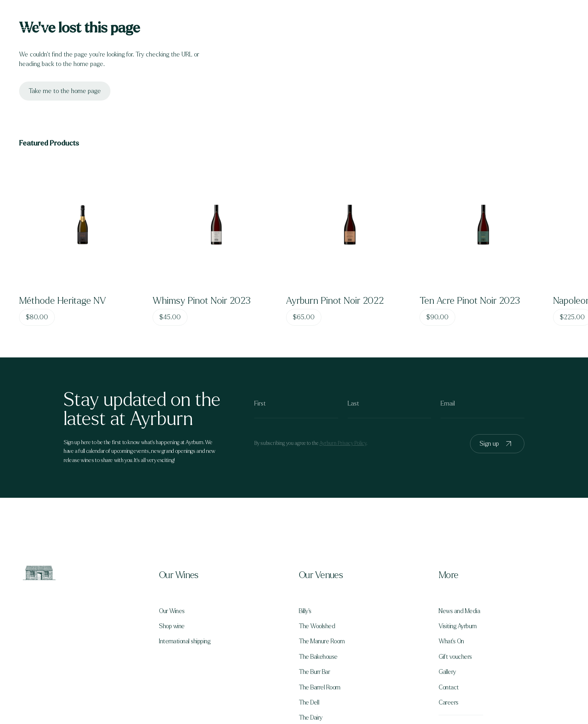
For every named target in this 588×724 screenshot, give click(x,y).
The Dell (309, 703)
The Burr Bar (314, 672)
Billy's (305, 611)
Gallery (447, 672)
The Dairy (311, 718)
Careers (449, 703)
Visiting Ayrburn (457, 626)
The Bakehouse (318, 657)
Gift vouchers (455, 657)
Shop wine (172, 626)
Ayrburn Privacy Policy (343, 443)
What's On (451, 641)
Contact (449, 687)
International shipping (185, 641)
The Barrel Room (320, 687)
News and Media (459, 611)
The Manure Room (322, 641)
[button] (224, 575)
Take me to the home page (65, 91)
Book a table (537, 29)
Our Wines (172, 611)
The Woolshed (317, 626)
